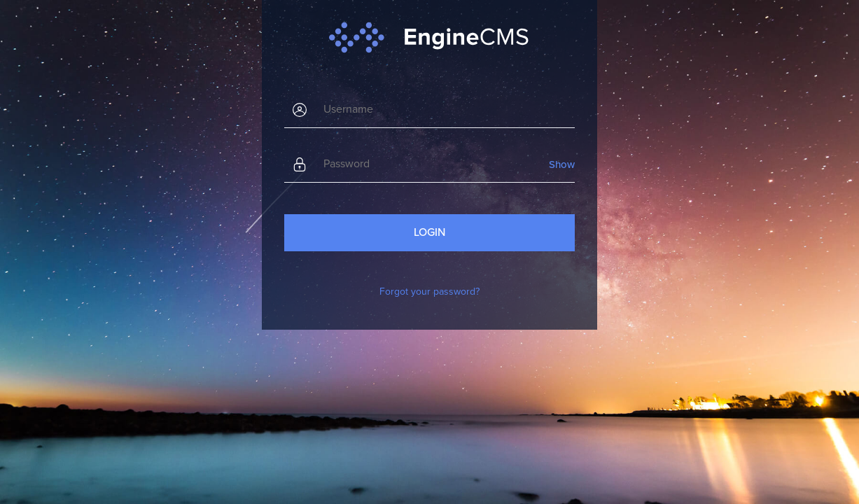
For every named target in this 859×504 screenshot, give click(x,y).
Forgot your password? (429, 292)
